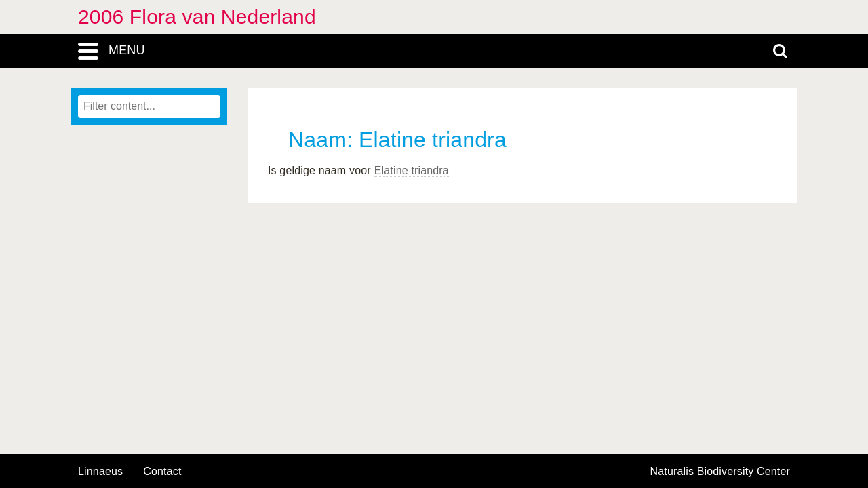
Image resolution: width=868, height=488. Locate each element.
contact (162, 471)
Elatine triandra (412, 170)
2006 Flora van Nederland (197, 17)
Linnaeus (100, 472)
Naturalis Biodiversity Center (721, 472)
